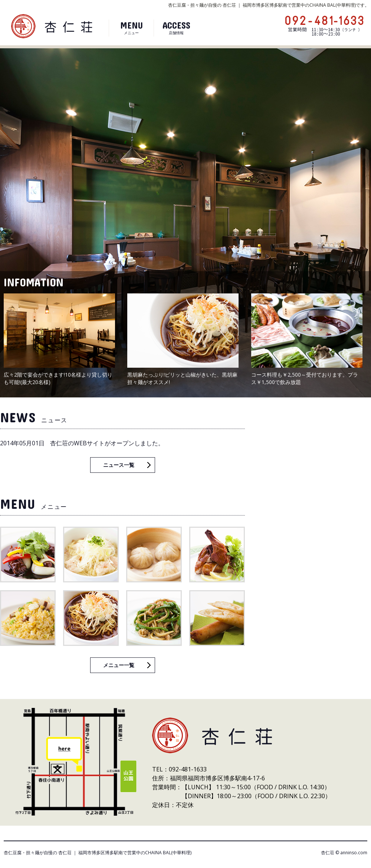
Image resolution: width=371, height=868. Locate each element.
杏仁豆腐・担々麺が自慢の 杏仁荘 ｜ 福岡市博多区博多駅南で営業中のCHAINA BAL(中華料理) (98, 853)
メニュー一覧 (119, 665)
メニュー (131, 27)
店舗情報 (176, 27)
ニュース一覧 (119, 465)
